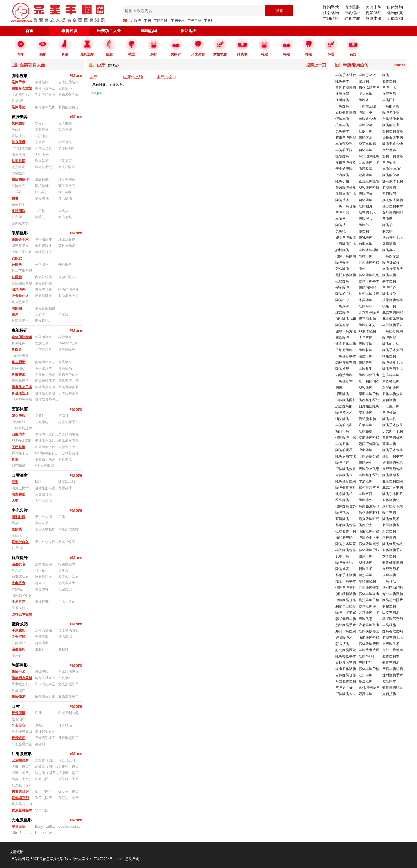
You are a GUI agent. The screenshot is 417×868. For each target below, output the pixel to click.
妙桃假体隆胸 (346, 112)
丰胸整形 (366, 369)
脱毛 (15, 198)
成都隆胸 (342, 337)
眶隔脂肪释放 (22, 283)
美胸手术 (342, 131)
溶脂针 (63, 416)
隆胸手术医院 (346, 544)
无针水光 (42, 154)
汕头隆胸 (342, 419)
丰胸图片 (389, 100)
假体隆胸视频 (369, 544)
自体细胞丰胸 (393, 119)
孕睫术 (17, 535)
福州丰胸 (342, 431)
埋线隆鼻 (42, 343)
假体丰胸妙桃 (346, 256)
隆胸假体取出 (369, 375)
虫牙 (93, 77)
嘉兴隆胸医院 (369, 519)
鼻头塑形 (18, 362)
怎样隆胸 (389, 537)
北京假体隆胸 (393, 319)
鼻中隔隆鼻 (67, 349)
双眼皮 (17, 258)
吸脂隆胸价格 (369, 637)
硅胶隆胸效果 (393, 462)
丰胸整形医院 (369, 475)
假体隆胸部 (367, 606)
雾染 (15, 523)
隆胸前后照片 (393, 600)
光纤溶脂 (42, 637)
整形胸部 (389, 194)
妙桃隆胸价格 (393, 131)
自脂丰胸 (366, 244)
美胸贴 (387, 219)
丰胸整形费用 (393, 331)
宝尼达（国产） (70, 798)
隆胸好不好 (367, 325)
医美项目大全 (109, 31)
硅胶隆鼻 (65, 337)
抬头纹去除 (67, 564)
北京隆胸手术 (369, 612)
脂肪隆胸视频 (346, 319)
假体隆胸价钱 (369, 550)
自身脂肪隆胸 (369, 406)
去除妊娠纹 (20, 223)
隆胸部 (364, 225)
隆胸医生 (366, 462)
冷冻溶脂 (65, 637)
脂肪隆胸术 (391, 525)
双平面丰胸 (367, 319)
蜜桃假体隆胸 (369, 687)
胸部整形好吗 (369, 506)
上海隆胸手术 (346, 244)
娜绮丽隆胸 (367, 581)
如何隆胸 (389, 400)
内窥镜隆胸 (344, 375)
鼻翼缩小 (65, 362)
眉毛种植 (18, 517)
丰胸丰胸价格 (346, 206)
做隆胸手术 (391, 644)
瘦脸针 (40, 416)
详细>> (97, 93)
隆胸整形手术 (393, 369)
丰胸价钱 (389, 412)
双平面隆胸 (391, 387)
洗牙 (38, 713)
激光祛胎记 (43, 167)
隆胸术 (364, 100)
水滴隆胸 (366, 481)
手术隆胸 (389, 281)
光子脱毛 (18, 204)
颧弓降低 (18, 466)
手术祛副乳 (20, 94)
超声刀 (40, 583)
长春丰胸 (342, 556)
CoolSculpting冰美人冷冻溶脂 (70, 826)
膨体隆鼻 (18, 343)
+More (76, 75)
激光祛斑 (42, 161)
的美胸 (387, 231)
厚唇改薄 (65, 488)
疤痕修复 (65, 217)
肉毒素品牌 (20, 791)
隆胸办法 (389, 250)
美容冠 (40, 744)
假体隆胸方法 (346, 694)
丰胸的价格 (391, 106)
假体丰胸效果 (393, 394)
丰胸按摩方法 (393, 269)
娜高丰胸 (366, 694)
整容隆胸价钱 (369, 187)
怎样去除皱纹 (22, 614)
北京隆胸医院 (393, 481)
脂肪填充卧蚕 (68, 296)
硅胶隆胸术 (344, 637)
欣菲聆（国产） (70, 779)
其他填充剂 (20, 798)
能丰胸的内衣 (369, 381)
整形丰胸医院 (346, 137)
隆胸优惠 (366, 619)
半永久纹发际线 (47, 542)
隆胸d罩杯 (367, 656)
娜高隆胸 (366, 175)
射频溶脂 (18, 643)
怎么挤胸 (342, 644)
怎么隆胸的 (344, 406)
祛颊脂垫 (42, 422)
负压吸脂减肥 (68, 630)
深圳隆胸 (342, 394)
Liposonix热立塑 (47, 833)
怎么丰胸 (374, 7)
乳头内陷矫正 (45, 94)
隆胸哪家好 (391, 262)
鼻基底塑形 (20, 393)
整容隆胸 (366, 387)
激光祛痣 (18, 167)
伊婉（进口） (22, 766)
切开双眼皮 (20, 246)
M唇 (38, 482)
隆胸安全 (342, 262)
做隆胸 (364, 231)
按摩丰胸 (374, 18)
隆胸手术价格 (393, 450)
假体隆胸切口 (393, 500)
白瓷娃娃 (65, 129)
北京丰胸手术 (346, 581)
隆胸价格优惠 (369, 469)
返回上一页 (316, 65)
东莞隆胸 (389, 531)
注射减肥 (18, 649)
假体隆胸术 (391, 656)
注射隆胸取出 (369, 625)
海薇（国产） (22, 773)
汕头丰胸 (366, 675)
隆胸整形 (342, 325)
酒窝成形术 (43, 494)
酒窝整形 (18, 494)
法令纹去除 (43, 564)
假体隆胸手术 (393, 550)
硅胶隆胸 (342, 281)
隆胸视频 (342, 512)
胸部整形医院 (369, 400)
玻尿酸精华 (67, 148)
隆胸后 (387, 225)
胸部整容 (389, 150)
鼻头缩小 (18, 368)
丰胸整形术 (344, 381)
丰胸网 (341, 219)
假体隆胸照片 (346, 400)
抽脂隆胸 (389, 356)
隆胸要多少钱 (393, 144)
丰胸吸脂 (389, 625)
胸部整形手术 (393, 237)
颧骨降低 (65, 459)
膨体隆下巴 (20, 453)
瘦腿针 (63, 649)
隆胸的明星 (344, 450)
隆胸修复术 (391, 519)
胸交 (362, 269)
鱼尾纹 (63, 314)
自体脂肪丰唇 (45, 488)
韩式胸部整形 (393, 619)
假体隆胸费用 (369, 644)
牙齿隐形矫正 (45, 738)
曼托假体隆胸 (346, 275)
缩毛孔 (40, 217)
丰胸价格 (160, 20)
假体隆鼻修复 (45, 387)
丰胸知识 (69, 31)
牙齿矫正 (18, 738)
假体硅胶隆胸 (393, 562)
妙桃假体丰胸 (393, 137)
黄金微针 (42, 589)
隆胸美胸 (366, 344)
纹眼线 (17, 529)
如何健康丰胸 (369, 487)
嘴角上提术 (20, 488)
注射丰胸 (366, 356)
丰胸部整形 (344, 144)
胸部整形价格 (393, 469)
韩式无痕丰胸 (346, 619)
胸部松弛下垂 (369, 537)
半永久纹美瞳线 (70, 529)
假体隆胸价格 (346, 600)
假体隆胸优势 (346, 506)
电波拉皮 (65, 589)
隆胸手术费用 (393, 350)
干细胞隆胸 (344, 350)
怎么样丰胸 (391, 375)
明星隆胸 (389, 606)
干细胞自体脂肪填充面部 (47, 441)
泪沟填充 (18, 289)
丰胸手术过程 (346, 75)
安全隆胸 (342, 287)
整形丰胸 (366, 575)
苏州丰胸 (389, 444)
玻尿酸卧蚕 (43, 296)
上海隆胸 (342, 175)
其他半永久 (20, 542)
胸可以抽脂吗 (393, 587)
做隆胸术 (389, 681)
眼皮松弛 (42, 321)
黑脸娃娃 (42, 129)
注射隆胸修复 (369, 587)
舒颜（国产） (45, 779)
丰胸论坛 (389, 581)
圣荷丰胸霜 (367, 144)
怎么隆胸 (342, 269)
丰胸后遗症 (367, 106)
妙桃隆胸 (342, 250)
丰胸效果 (389, 162)
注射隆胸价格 (369, 262)
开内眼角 (42, 264)
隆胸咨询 (342, 462)
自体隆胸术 (344, 475)
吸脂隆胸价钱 (369, 531)
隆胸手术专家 (346, 612)
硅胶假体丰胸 (346, 531)
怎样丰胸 (366, 256)
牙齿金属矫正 (22, 744)
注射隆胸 (331, 13)
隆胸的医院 (367, 287)
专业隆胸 (366, 412)
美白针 (17, 129)
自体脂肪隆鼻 (22, 337)
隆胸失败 (366, 362)
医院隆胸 (342, 156)
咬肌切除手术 (68, 422)
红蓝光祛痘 (67, 179)
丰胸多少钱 (367, 119)
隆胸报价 (389, 294)
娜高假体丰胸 (393, 181)
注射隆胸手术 (393, 675)
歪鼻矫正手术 (45, 374)
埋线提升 (42, 602)
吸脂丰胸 (389, 306)
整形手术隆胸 (346, 575)
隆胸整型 (366, 431)
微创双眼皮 (43, 246)
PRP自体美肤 (22, 148)
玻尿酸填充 (43, 289)
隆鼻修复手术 (22, 387)
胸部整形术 (391, 569)
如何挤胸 (389, 694)
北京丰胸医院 (393, 312)
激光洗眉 (42, 523)
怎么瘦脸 (18, 416)
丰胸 (147, 20)
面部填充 (18, 434)
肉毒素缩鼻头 (45, 362)
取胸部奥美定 (68, 107)
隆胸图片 (366, 206)
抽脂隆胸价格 (393, 300)
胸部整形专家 (393, 506)
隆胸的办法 (391, 344)
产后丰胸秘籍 (393, 669)
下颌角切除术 (22, 428)
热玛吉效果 (67, 583)
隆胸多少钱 (391, 112)
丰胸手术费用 (369, 650)
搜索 (279, 10)
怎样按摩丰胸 (346, 362)
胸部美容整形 (346, 606)
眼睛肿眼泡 (20, 321)
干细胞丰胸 (391, 406)
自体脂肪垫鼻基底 (70, 393)
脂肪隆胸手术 (346, 625)
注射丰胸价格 (346, 162)
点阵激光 (18, 186)
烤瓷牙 (40, 725)
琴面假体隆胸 (346, 681)
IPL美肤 (17, 192)
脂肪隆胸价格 (369, 437)
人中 (15, 500)
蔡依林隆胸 (391, 381)
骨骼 (15, 459)
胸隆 (339, 387)
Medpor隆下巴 (46, 453)
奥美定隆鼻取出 (70, 387)
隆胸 (138, 20)
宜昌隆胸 (342, 519)
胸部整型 (366, 169)
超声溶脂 (42, 643)
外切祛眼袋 (67, 277)
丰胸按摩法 (391, 256)
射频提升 (18, 589)
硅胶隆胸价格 (346, 550)
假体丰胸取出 (369, 594)
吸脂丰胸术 (391, 612)
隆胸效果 (342, 369)
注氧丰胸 (366, 425)
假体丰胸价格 (369, 669)
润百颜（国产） (47, 760)
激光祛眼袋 (43, 283)
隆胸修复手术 (393, 362)
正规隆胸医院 (369, 181)
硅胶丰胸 (352, 18)
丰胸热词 (149, 31)
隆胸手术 (331, 7)
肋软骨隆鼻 (20, 356)
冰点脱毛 (65, 198)
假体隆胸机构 (369, 275)
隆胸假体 (366, 194)
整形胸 (364, 81)
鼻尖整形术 (43, 368)
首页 (30, 31)
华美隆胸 (366, 300)
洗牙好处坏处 (45, 731)
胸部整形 (389, 94)
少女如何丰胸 (393, 431)
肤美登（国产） (23, 785)
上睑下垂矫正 (22, 252)
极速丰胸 (389, 575)
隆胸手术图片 (393, 494)
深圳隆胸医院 (393, 212)
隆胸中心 (342, 300)
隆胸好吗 (366, 306)
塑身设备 (18, 826)
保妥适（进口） (70, 791)
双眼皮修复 (67, 246)
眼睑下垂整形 (22, 271)
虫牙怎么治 (133, 77)
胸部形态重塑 (22, 88)
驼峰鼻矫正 (20, 381)
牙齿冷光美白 (22, 731)
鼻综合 (17, 349)
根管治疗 (18, 719)
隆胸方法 (366, 137)
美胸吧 (341, 231)
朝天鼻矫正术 (45, 381)
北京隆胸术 (344, 494)
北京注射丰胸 (393, 487)
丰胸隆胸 (342, 106)
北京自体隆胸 (369, 312)
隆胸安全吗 (344, 562)
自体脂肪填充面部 (70, 434)
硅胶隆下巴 (67, 447)
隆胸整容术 (344, 412)
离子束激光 (67, 186)
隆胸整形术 (391, 475)
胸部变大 (366, 525)
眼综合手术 (20, 239)
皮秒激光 (42, 136)
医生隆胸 (342, 500)
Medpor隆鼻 (68, 343)
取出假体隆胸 (346, 669)
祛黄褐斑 (65, 161)
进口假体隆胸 (369, 444)
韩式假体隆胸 (369, 156)
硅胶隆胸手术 (393, 325)
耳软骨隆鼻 (43, 349)
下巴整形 (18, 447)
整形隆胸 (366, 562)
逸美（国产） (45, 798)
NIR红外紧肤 (21, 595)
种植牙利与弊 (68, 713)
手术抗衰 (18, 602)
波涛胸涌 (342, 94)
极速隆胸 (366, 681)
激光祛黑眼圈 (45, 308)
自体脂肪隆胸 (68, 82)
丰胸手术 (178, 20)
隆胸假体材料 (346, 487)
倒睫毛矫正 (43, 252)
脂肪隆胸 (389, 187)
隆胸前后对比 (346, 456)
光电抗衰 (18, 583)
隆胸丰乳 (389, 419)
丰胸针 (209, 20)
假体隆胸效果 (346, 469)
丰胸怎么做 (367, 75)
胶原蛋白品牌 (22, 810)
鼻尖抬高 (65, 368)
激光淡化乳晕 (68, 94)
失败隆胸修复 (346, 187)
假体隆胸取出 (393, 687)
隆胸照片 (366, 219)
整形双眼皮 (43, 239)
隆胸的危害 (391, 125)
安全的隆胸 (344, 169)
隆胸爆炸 (366, 500)
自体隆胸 (395, 7)
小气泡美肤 (43, 148)
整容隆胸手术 (393, 206)
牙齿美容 (18, 725)
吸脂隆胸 (366, 450)
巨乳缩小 (352, 13)
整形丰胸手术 (393, 456)
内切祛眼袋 (43, 277)
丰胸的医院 (344, 150)
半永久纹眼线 (45, 529)
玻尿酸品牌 (20, 760)
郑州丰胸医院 (346, 631)
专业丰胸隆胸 (393, 594)
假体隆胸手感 (346, 437)
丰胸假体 (342, 444)
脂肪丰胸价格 (369, 394)
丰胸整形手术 (346, 356)
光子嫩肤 (65, 123)
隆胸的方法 (344, 294)
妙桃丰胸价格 (393, 156)
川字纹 (40, 570)
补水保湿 (18, 142)
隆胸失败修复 (369, 631)
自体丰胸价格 (393, 437)
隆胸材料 (366, 350)
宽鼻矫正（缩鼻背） (70, 381)
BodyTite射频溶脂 (47, 826)
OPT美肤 (65, 192)
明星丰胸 (366, 337)
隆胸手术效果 (393, 425)
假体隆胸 (352, 7)
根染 (62, 517)
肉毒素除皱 (20, 577)
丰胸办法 (342, 212)
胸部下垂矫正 (45, 88)
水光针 (40, 123)
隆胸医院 (389, 337)
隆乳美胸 (366, 237)
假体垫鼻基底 (22, 399)
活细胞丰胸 (367, 419)
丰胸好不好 (344, 687)
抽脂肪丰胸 (344, 537)
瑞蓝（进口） (68, 760)
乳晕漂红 (374, 13)
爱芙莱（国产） (47, 766)
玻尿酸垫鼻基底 (47, 393)
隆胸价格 (342, 181)
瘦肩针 (17, 655)
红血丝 (17, 217)
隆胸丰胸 (389, 275)
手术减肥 (18, 630)
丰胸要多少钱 (369, 456)
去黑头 (63, 211)
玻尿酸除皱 (43, 577)
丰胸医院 (366, 494)
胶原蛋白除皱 (68, 577)
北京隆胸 (342, 312)
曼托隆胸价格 (369, 600)
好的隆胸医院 (346, 650)
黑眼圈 (17, 308)
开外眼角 (65, 264)
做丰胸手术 (367, 212)
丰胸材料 (366, 662)
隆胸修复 (395, 13)
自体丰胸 (366, 150)
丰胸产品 (194, 20)
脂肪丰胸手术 (393, 637)
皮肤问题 (18, 211)
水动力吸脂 (43, 630)
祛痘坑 (40, 211)
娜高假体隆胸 (393, 200)
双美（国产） (45, 810)
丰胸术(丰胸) (368, 250)
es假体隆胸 (367, 331)
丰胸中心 (389, 287)
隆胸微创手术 (346, 656)
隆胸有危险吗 (393, 631)
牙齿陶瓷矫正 (68, 738)
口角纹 (63, 570)
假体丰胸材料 (346, 587)
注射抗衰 (18, 564)
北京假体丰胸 (346, 344)
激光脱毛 (42, 198)
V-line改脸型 (44, 466)
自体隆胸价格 (346, 675)
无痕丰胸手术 (346, 194)
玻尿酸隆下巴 (45, 447)
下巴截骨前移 (68, 453)
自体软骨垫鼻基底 (47, 399)
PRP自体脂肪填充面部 (23, 441)
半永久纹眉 (43, 517)
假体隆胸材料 (369, 512)
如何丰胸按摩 (369, 294)
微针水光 (65, 142)
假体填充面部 (68, 441)
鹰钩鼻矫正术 (68, 374)
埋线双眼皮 (67, 239)
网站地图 (189, 31)
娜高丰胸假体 (346, 237)
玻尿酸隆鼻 (43, 337)
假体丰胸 (342, 119)
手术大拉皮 (20, 608)
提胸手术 (366, 569)
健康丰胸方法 (346, 331)
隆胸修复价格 (393, 544)
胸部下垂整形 (393, 650)
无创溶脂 (18, 637)
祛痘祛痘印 (20, 179)
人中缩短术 (43, 500)
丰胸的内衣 (344, 425)
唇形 (15, 482)
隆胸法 (341, 225)
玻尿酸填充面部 (47, 434)
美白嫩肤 (18, 123)
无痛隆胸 (395, 18)
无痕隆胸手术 (369, 162)
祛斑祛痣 (18, 161)
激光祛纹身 (67, 167)
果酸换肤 (18, 136)
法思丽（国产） (47, 773)
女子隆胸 (389, 556)
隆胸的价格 (391, 175)
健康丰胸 (366, 556)
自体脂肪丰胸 (369, 87)
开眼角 (17, 264)
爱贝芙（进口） (23, 804)
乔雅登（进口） (70, 766)
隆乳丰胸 (389, 512)
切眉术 (40, 314)
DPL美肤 (41, 192)
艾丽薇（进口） (70, 773)
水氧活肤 (18, 154)
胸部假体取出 (45, 107)
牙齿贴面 (65, 725)
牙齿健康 (18, 713)
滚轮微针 (42, 186)
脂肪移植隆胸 (346, 594)
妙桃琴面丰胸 (346, 662)
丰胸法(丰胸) (392, 169)
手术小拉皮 (67, 602)
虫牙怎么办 (166, 77)
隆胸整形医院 (346, 481)
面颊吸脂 (18, 422)
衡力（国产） (45, 791)
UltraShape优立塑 (23, 833)
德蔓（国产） (22, 779)
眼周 (15, 314)
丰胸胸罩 (342, 306)
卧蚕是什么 (20, 296)
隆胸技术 (342, 200)
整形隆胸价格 (346, 525)
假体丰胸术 (391, 662)
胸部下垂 (366, 112)
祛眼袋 (17, 277)
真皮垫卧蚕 (20, 302)
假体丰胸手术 (369, 281)
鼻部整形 (18, 374)
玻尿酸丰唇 (67, 482)
